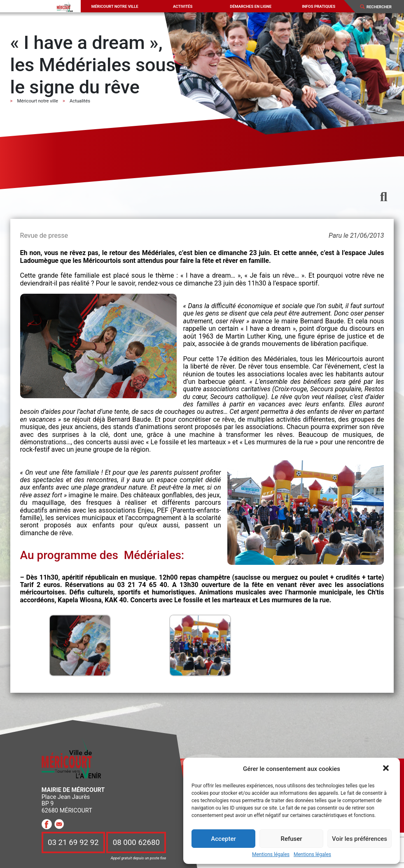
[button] (387, 769)
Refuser (291, 839)
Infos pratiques (319, 6)
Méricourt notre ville (115, 6)
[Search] (382, 7)
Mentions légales (271, 855)
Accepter (223, 839)
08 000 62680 (136, 842)
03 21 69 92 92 (73, 842)
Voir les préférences (360, 839)
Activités (183, 6)
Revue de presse (44, 236)
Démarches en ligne (251, 6)
